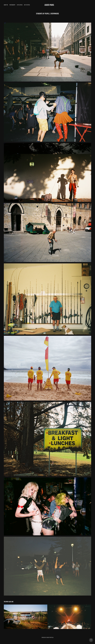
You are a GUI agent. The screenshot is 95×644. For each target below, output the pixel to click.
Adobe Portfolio (50, 637)
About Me (6, 5)
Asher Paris (49, 5)
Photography (12, 5)
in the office (20, 5)
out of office (27, 5)
